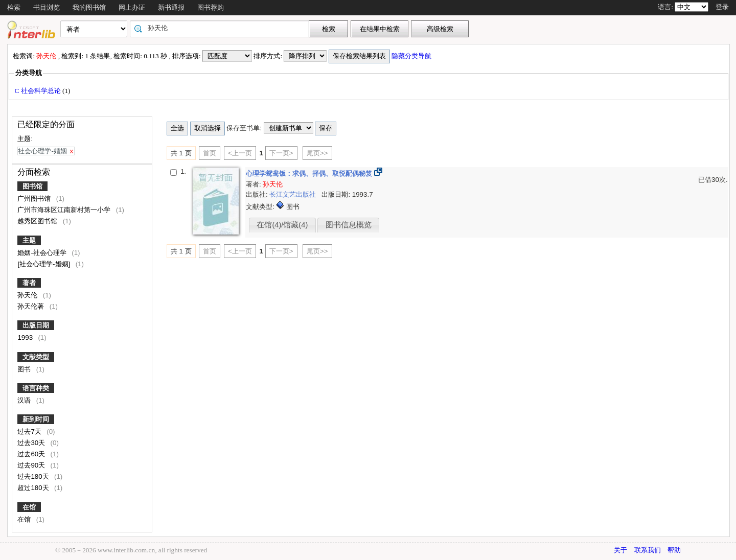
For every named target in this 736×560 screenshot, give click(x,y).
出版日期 (36, 325)
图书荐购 (211, 7)
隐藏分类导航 (412, 56)
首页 (210, 153)
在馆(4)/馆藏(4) (282, 225)
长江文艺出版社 (294, 194)
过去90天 (32, 465)
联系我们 (648, 550)
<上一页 (240, 153)
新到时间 (36, 419)
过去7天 (30, 431)
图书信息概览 (349, 225)
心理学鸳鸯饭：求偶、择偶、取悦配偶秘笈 (310, 173)
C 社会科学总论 (38, 91)
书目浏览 (47, 7)
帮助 (674, 550)
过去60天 (32, 454)
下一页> (281, 153)
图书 (25, 369)
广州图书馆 (35, 199)
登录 (722, 7)
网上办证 (132, 7)
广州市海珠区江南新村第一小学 (65, 210)
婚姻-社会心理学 (43, 253)
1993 (26, 337)
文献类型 (36, 357)
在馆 (29, 507)
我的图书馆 (89, 7)
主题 (29, 240)
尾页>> (317, 153)
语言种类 (36, 388)
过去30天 (32, 443)
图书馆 (32, 186)
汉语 (25, 400)
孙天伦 (28, 295)
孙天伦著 (32, 306)
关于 (620, 550)
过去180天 (34, 476)
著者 (29, 283)
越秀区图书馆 (38, 221)
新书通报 (171, 7)
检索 (14, 7)
